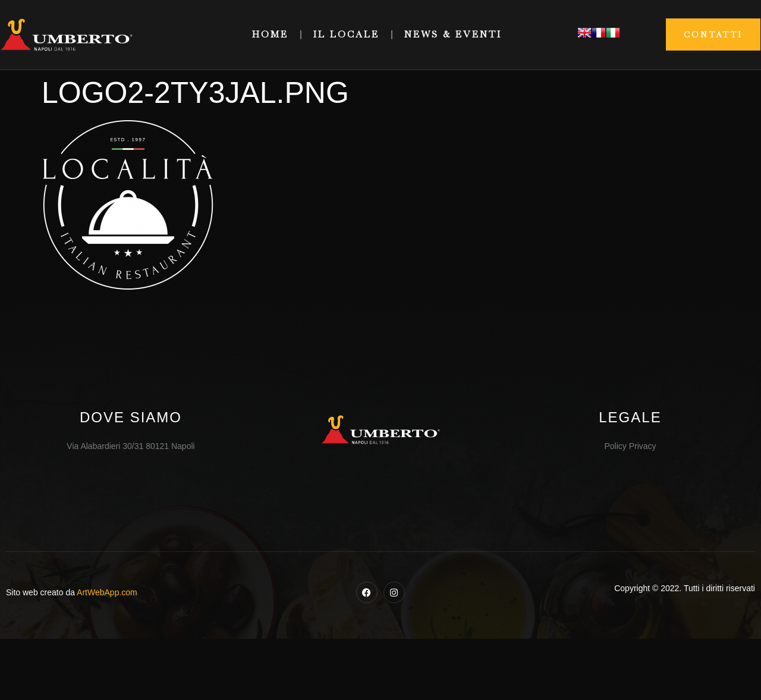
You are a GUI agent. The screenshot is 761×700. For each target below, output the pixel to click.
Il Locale (346, 34)
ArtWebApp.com (107, 592)
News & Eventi (453, 34)
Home (270, 34)
